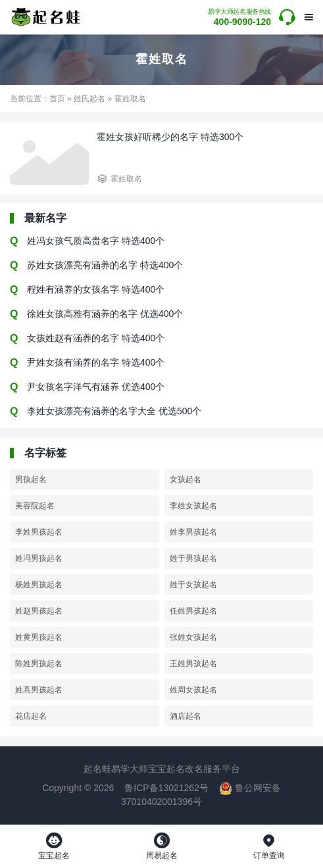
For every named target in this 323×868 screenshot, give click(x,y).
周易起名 (162, 846)
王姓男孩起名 (193, 663)
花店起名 (31, 716)
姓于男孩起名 (193, 558)
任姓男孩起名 (193, 611)
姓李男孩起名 (193, 532)
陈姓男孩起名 (39, 663)
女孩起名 (186, 479)
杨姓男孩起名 (39, 585)
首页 (57, 99)
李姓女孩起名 (193, 506)
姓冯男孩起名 (39, 558)
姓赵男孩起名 (39, 611)
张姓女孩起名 (193, 637)
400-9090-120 (239, 17)
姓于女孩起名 (193, 585)
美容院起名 (35, 506)
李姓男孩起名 (39, 532)
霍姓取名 (126, 179)
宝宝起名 (54, 846)
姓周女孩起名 (193, 690)
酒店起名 (186, 716)
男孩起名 (31, 479)
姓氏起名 (89, 99)
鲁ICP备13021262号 (166, 788)
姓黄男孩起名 (39, 637)
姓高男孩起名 (39, 690)
